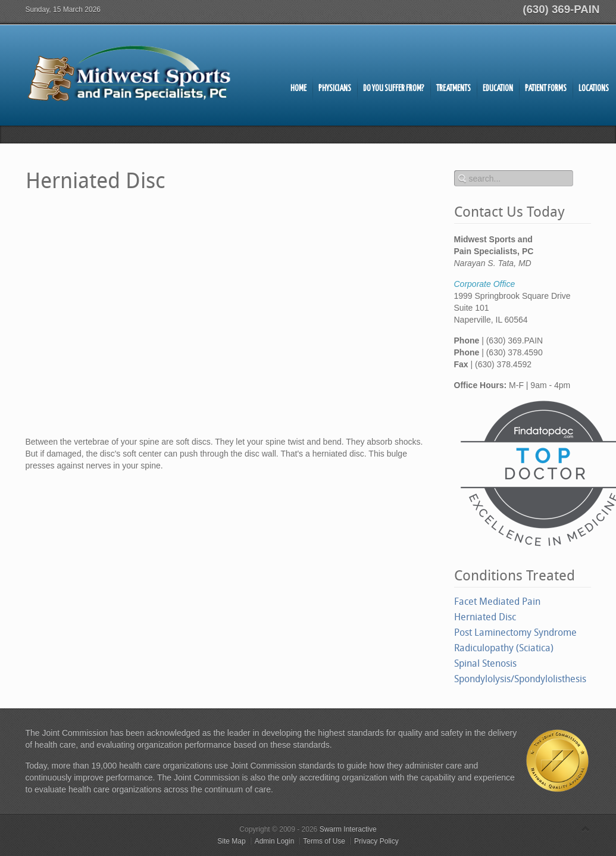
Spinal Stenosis (485, 663)
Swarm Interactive (348, 829)
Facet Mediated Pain (497, 602)
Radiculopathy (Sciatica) (504, 648)
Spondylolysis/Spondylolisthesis (520, 679)
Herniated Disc (485, 617)
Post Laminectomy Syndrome (515, 632)
